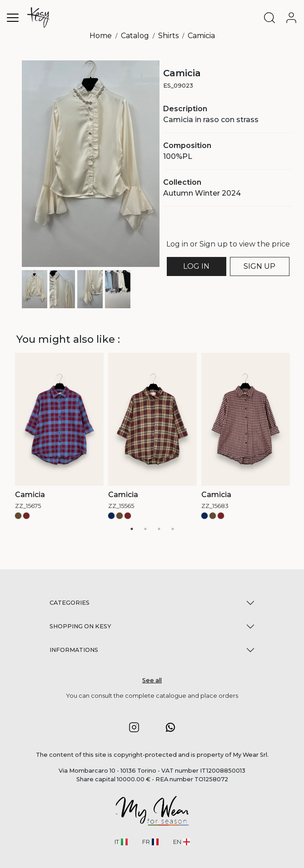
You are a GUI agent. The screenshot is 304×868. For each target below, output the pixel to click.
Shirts (168, 36)
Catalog (135, 36)
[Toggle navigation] (13, 17)
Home (101, 36)
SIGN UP (259, 266)
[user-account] (293, 18)
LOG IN (196, 266)
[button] (134, 727)
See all (152, 680)
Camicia (201, 36)
